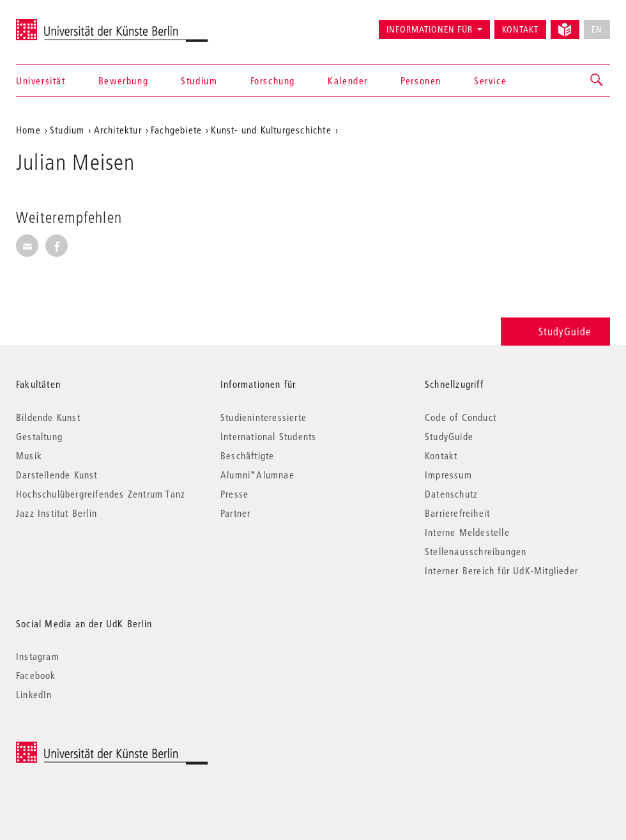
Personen (421, 80)
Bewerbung (123, 80)
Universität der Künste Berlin (66, 24)
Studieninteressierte (263, 417)
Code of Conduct (461, 417)
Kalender (348, 80)
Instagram (38, 656)
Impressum (448, 475)
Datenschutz (451, 494)
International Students (268, 436)
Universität (41, 80)
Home (28, 130)
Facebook (36, 675)
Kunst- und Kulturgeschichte (271, 130)
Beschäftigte (247, 455)
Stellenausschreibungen (476, 551)
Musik (29, 455)
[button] (597, 80)
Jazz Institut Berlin (57, 513)
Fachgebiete (176, 130)
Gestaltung (39, 436)
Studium (199, 80)
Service (490, 80)
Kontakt (520, 29)
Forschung (273, 80)
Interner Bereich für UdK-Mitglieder (501, 570)
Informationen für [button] (430, 29)
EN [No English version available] (597, 29)
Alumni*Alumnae (257, 475)
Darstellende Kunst (57, 475)
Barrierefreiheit (457, 513)
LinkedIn (34, 694)
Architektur (118, 130)
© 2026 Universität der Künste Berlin (83, 748)
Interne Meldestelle (467, 532)
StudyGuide (555, 331)
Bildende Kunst (48, 417)
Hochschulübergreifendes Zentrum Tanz (101, 494)
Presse (234, 494)
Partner (235, 513)
